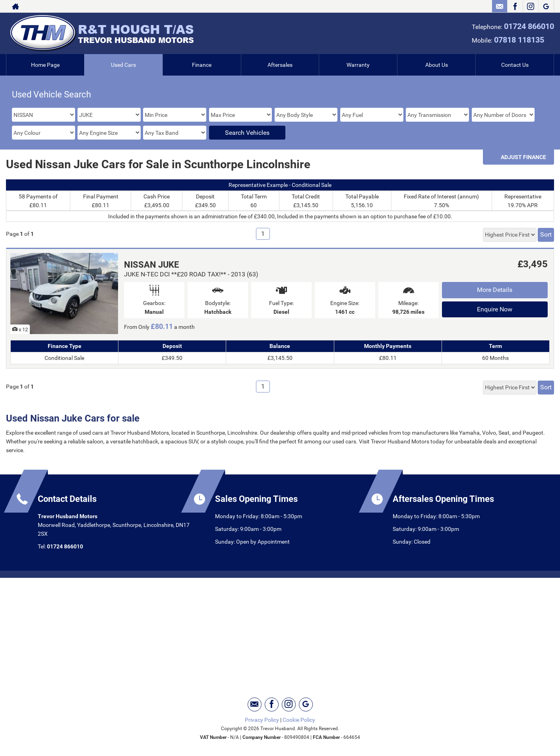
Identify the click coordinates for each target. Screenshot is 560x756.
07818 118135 (519, 40)
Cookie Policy (299, 720)
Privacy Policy (262, 720)
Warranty (358, 65)
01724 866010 (529, 26)
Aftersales (280, 65)
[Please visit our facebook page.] (515, 6)
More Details (495, 290)
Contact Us (515, 65)
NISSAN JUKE (151, 265)
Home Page (45, 65)
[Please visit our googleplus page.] (546, 6)
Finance (202, 65)
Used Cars (123, 65)
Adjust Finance (523, 157)
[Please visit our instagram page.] (530, 6)
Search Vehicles (247, 133)
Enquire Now (495, 309)
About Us (437, 65)
